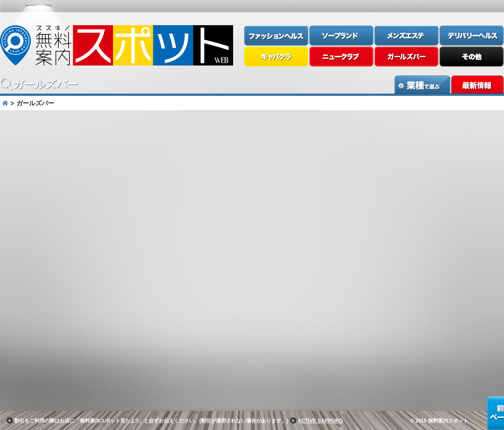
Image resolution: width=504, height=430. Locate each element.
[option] (252, 119)
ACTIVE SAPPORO (320, 421)
